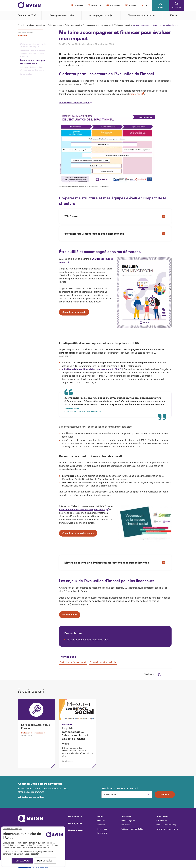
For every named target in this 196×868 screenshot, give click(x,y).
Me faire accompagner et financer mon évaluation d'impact (156, 25)
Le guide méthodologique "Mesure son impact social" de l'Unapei (75, 734)
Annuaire (131, 5)
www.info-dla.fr (163, 821)
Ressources (113, 5)
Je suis (160, 7)
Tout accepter (22, 861)
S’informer (71, 216)
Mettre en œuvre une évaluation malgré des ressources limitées (107, 563)
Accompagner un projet (101, 15)
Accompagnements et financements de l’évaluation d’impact (106, 25)
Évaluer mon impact (72, 25)
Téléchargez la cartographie (74, 103)
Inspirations (95, 5)
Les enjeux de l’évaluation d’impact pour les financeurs (32, 69)
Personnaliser (45, 861)
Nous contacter (75, 816)
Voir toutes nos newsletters (31, 797)
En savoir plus (26, 74)
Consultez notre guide (74, 312)
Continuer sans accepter (12, 829)
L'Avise (173, 15)
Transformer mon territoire (141, 15)
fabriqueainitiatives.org (166, 825)
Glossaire (101, 825)
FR (146, 5)
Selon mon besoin (55, 25)
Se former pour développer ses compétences (94, 234)
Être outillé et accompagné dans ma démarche (32, 62)
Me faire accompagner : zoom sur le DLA (87, 640)
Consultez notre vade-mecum (78, 533)
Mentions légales (128, 821)
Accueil (21, 25)
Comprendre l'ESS (27, 15)
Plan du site (125, 825)
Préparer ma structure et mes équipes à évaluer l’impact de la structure (33, 53)
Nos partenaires (76, 830)
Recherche (177, 7)
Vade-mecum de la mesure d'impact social (82, 510)
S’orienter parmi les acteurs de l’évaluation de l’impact (33, 45)
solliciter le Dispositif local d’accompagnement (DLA (90, 369)
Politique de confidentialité (132, 829)
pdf (160, 674)
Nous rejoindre (75, 823)
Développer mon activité (62, 15)
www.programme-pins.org (167, 829)
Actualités (77, 5)
